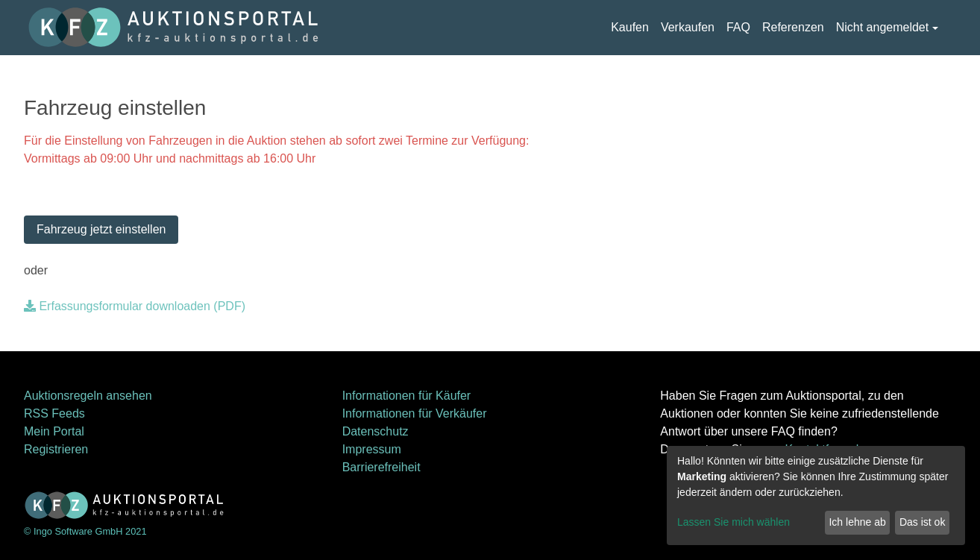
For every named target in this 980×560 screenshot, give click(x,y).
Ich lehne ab (857, 522)
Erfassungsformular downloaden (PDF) (135, 306)
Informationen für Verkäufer (415, 413)
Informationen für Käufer (407, 396)
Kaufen (630, 27)
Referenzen (793, 27)
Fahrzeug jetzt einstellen (101, 229)
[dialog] (816, 495)
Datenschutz (376, 431)
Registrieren (56, 449)
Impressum (372, 449)
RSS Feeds (54, 413)
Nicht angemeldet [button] (883, 27)
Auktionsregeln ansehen (88, 396)
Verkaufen (688, 27)
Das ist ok (922, 522)
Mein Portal (54, 431)
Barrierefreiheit (381, 467)
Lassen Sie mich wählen (734, 522)
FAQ (738, 27)
